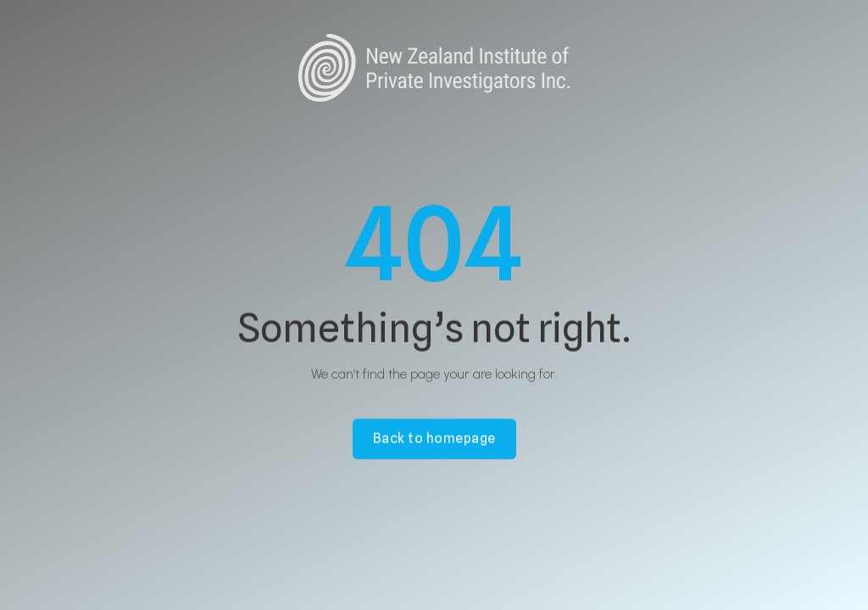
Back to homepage (434, 438)
